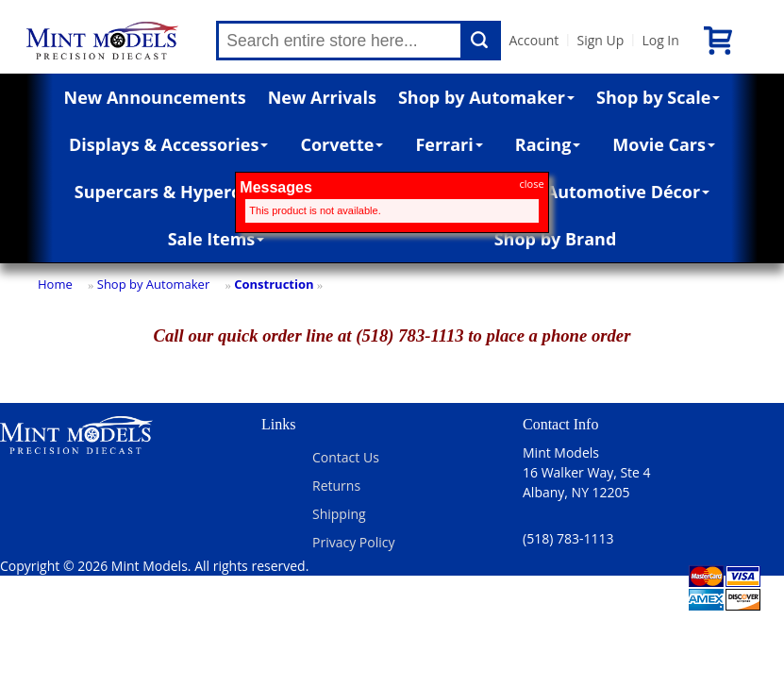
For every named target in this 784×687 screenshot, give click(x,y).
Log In (660, 40)
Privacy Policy (353, 542)
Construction (274, 284)
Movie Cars (664, 144)
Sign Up (600, 40)
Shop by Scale (658, 97)
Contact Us (346, 457)
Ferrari (449, 144)
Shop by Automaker (486, 97)
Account (534, 40)
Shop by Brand (556, 239)
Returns (336, 486)
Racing (548, 144)
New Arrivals (322, 97)
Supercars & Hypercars (171, 192)
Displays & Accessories (168, 144)
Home (55, 284)
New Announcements (155, 97)
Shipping (339, 514)
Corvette (342, 144)
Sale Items (217, 239)
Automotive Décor (628, 192)
